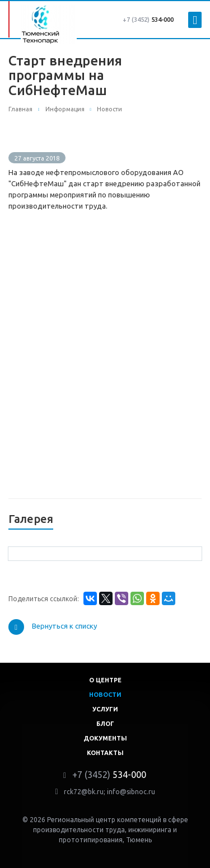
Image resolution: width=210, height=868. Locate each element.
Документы (105, 738)
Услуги (105, 709)
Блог (105, 724)
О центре (105, 680)
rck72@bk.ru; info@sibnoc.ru (109, 792)
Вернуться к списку (53, 627)
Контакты (105, 753)
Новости (105, 695)
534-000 (148, 20)
